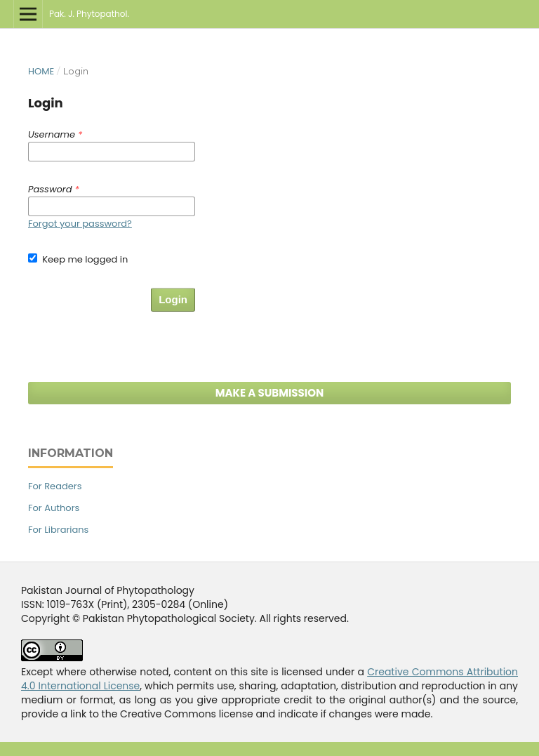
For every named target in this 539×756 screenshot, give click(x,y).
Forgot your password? (80, 224)
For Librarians (58, 530)
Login (173, 299)
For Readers (55, 486)
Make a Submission (270, 393)
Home (41, 71)
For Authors (54, 508)
